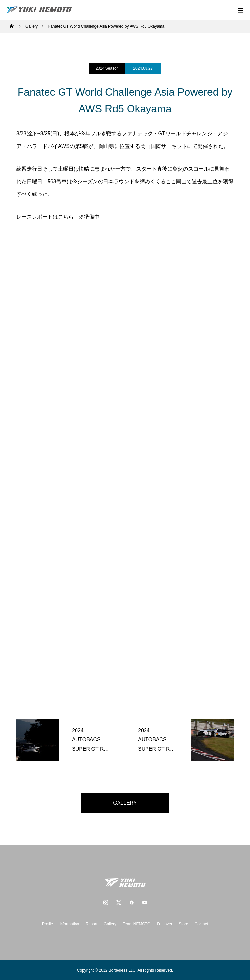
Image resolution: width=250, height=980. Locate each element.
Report (91, 924)
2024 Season (107, 68)
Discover (165, 924)
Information (69, 924)
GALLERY (125, 803)
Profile (48, 924)
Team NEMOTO (137, 924)
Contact (201, 924)
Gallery (110, 924)
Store (183, 924)
